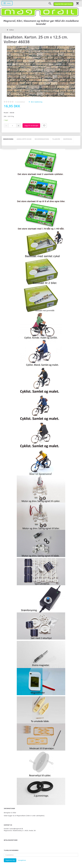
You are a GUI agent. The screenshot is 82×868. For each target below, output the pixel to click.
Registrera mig (10, 860)
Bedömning (68, 139)
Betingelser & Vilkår (10, 813)
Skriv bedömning (36, 102)
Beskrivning (8, 139)
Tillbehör (56, 139)
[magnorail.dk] (39, 12)
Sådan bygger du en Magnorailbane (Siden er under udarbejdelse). (24, 816)
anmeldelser (20, 102)
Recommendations (42, 139)
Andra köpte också (24, 139)
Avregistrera (22, 860)
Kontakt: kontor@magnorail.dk (13, 829)
